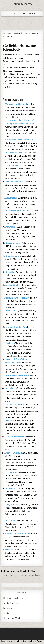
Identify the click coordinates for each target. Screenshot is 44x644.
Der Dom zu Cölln (14, 489)
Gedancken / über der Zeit (17, 298)
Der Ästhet (10, 272)
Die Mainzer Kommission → (30, 575)
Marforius (10, 343)
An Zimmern (11, 198)
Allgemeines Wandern (13, 618)
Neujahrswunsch (13, 243)
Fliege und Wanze (14, 505)
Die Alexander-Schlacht (16, 153)
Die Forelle (11, 521)
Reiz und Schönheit (14, 182)
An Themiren (12, 472)
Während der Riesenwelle (17, 375)
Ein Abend (8, 608)
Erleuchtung (11, 256)
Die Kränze (11, 388)
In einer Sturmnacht (15, 437)
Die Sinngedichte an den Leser (20, 211)
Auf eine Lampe (13, 405)
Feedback (5, 641)
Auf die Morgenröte (12, 603)
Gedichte (22, 14)
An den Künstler (13, 285)
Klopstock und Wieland (16, 104)
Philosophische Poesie (13, 598)
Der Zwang (11, 227)
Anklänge (7, 613)
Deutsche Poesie (22, 4)
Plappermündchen (14, 453)
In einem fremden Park (16, 327)
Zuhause (12, 14)
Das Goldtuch (12, 311)
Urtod (8, 421)
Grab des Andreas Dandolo (18, 534)
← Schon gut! (7, 575)
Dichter (32, 14)
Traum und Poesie (14, 166)
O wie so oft (11, 550)
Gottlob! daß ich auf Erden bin (19, 140)
